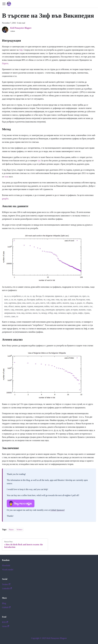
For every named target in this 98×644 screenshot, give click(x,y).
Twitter (6, 584)
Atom (6, 626)
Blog (4, 603)
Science (20, 530)
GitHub (6, 607)
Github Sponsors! (58, 510)
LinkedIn (7, 588)
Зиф (21, 50)
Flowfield (6, 565)
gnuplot (5, 199)
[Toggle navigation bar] (4, 4)
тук (39, 161)
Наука (11, 530)
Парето (5, 63)
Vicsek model (8, 570)
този (6, 177)
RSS (5, 622)
